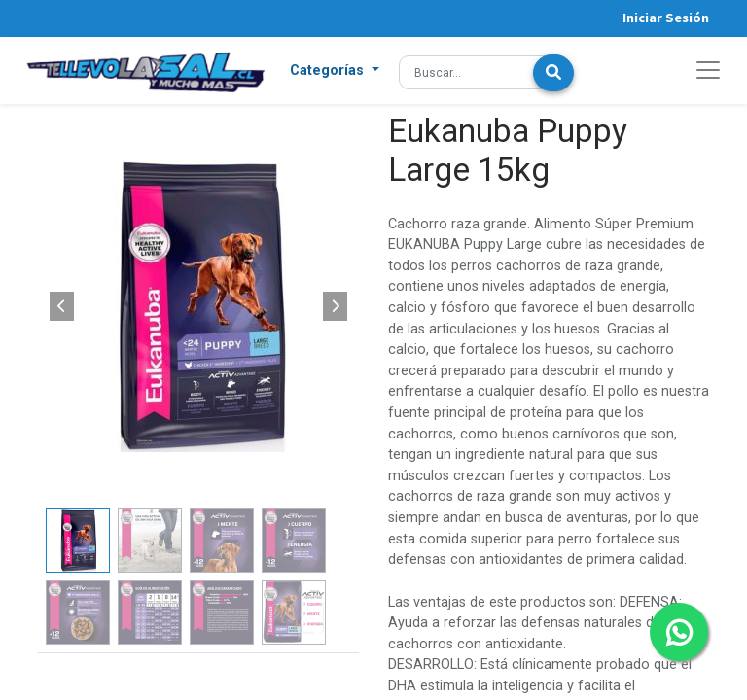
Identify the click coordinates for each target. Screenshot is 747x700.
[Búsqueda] (553, 73)
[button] (335, 71)
